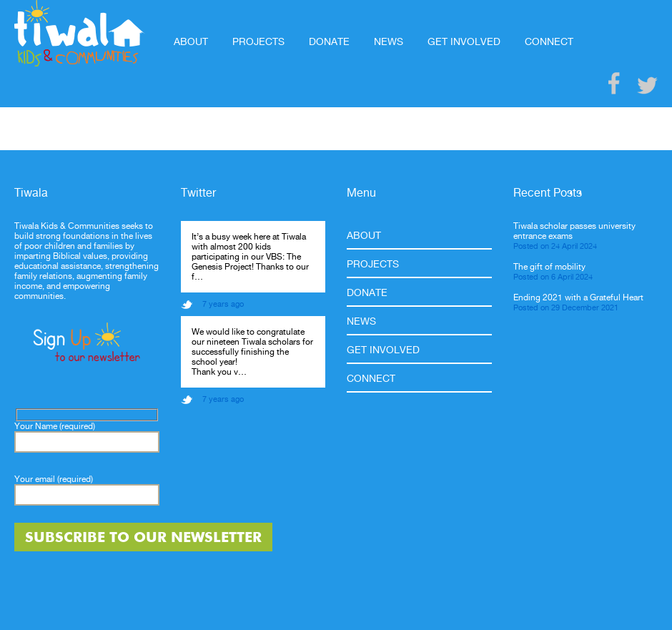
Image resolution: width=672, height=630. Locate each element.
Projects (258, 41)
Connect (549, 41)
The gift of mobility (549, 267)
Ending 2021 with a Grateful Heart (578, 297)
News (389, 41)
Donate (329, 41)
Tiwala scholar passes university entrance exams (574, 231)
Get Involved (464, 41)
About (191, 41)
